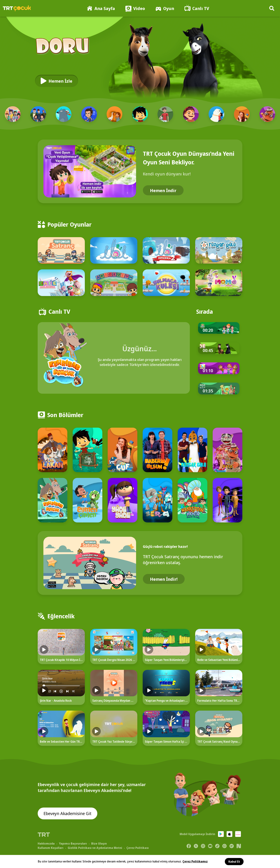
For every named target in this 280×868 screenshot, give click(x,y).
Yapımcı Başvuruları (73, 843)
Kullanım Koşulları (51, 848)
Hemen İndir (163, 190)
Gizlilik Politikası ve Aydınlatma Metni (95, 848)
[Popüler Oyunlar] (140, 222)
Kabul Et (234, 862)
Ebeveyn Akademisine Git (67, 813)
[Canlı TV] (54, 312)
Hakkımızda (46, 843)
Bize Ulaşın (99, 843)
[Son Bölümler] (140, 412)
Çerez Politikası (138, 848)
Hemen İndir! (164, 579)
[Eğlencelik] (140, 613)
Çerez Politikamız (195, 861)
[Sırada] (205, 312)
